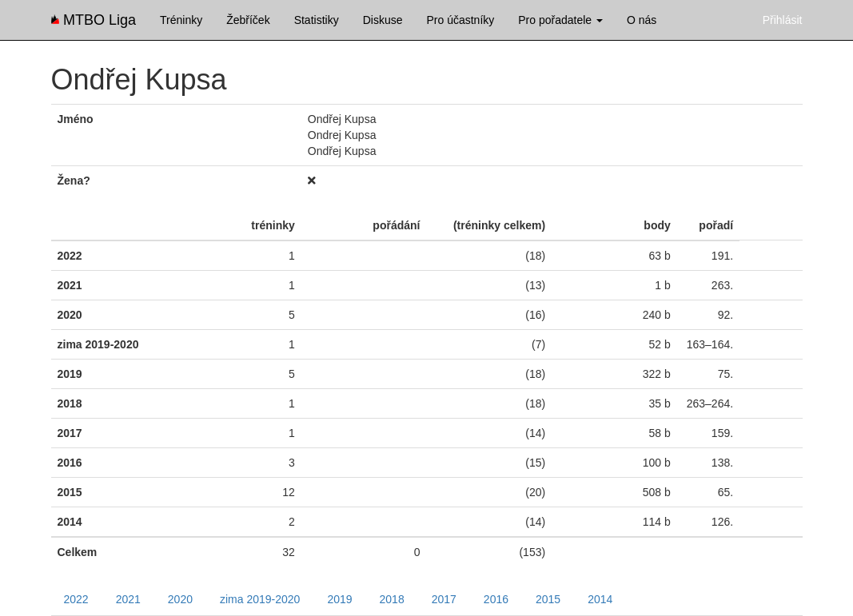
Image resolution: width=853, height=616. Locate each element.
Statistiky (317, 20)
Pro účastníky (460, 20)
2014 (600, 599)
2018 (392, 599)
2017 (444, 599)
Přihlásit (783, 20)
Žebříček (248, 20)
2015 (548, 599)
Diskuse (383, 20)
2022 (76, 599)
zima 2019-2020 (260, 599)
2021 (128, 599)
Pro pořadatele (560, 20)
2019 (339, 599)
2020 (180, 599)
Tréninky (181, 20)
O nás (642, 20)
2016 (496, 599)
